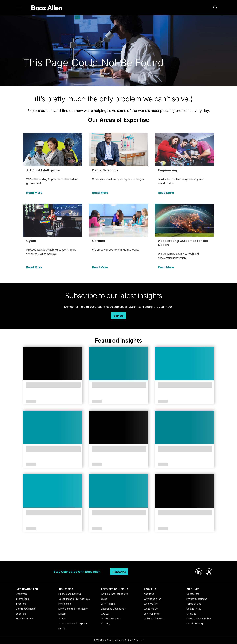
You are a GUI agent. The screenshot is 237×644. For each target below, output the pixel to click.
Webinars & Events (154, 619)
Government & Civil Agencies (74, 599)
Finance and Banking (70, 594)
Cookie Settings (195, 623)
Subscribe (119, 572)
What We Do (151, 609)
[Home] (47, 8)
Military (62, 614)
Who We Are (151, 604)
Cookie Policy (194, 609)
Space (62, 619)
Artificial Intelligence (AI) (114, 594)
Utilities (62, 628)
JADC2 (105, 614)
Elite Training (108, 604)
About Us (149, 594)
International (23, 599)
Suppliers (21, 614)
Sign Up (118, 316)
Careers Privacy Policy (199, 619)
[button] (215, 8)
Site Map (191, 614)
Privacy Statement (197, 599)
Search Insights (119, 553)
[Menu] (19, 8)
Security (106, 623)
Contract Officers (26, 609)
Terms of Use (194, 604)
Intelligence (65, 604)
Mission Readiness (111, 619)
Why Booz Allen (152, 599)
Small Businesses (25, 619)
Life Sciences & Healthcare (73, 609)
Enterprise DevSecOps (113, 609)
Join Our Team (152, 614)
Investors (21, 604)
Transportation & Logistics (73, 623)
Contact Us (193, 594)
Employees (22, 594)
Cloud (104, 599)
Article (31, 401)
